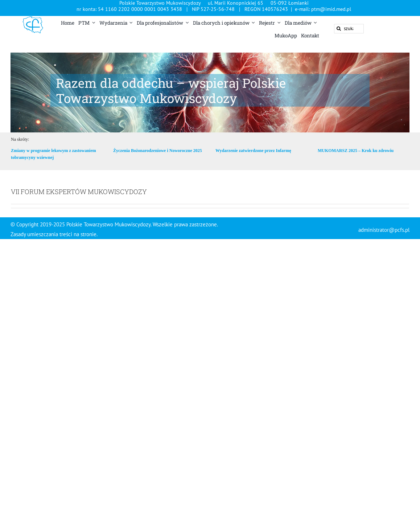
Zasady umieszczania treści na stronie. (54, 234)
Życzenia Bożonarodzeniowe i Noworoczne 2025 (158, 151)
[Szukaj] (339, 29)
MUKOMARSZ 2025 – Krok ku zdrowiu (356, 151)
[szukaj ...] (349, 29)
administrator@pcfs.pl (384, 230)
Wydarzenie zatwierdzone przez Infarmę (253, 151)
